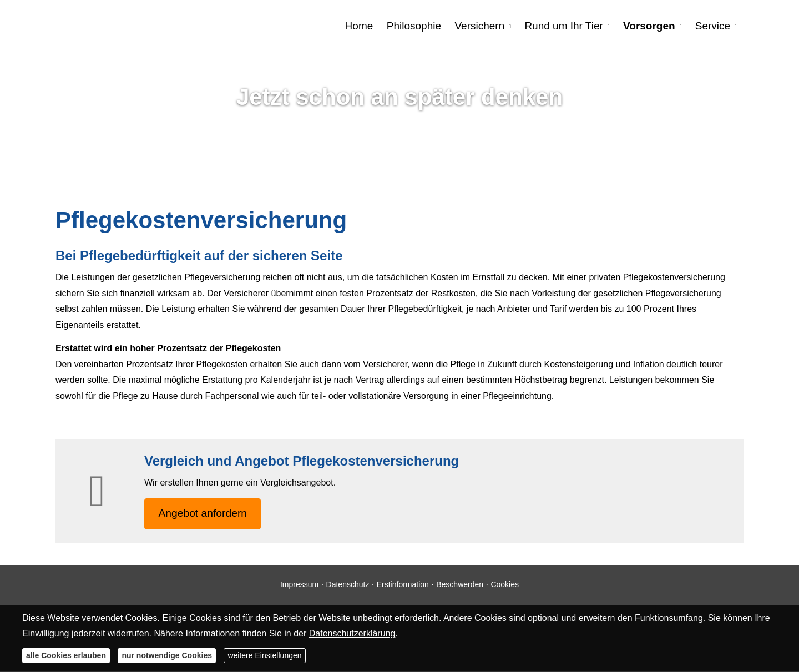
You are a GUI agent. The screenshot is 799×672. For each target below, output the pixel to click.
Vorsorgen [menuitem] (650, 26)
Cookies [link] (505, 585)
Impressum (299, 585)
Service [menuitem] (713, 26)
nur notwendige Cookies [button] (167, 655)
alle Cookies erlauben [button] (66, 655)
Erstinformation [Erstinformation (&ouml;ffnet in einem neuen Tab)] (403, 585)
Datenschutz (348, 585)
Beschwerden (460, 585)
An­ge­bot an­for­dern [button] (205, 514)
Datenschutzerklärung (352, 633)
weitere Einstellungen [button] (264, 655)
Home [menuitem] (360, 26)
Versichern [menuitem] (481, 26)
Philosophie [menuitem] (415, 26)
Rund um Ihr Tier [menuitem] (565, 26)
